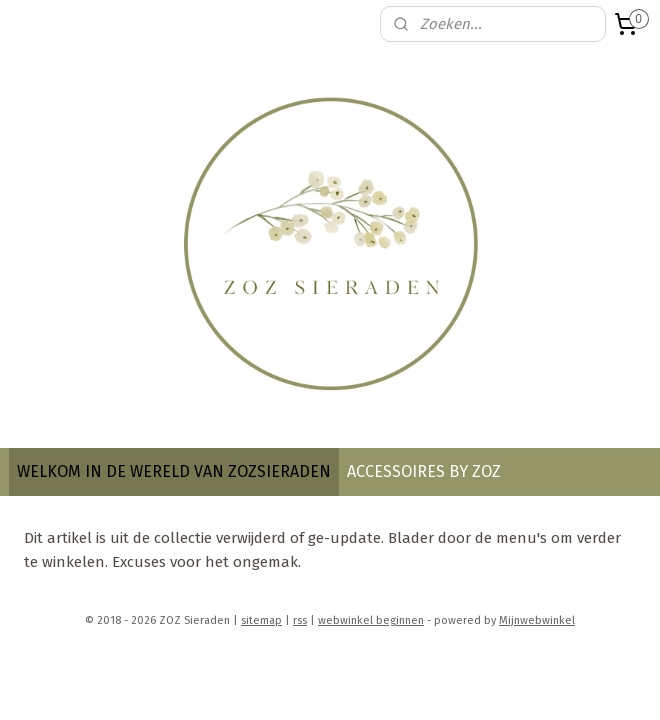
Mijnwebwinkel (537, 620)
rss (300, 620)
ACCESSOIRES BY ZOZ (424, 471)
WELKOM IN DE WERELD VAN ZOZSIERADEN (174, 471)
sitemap (261, 620)
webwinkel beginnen (371, 620)
